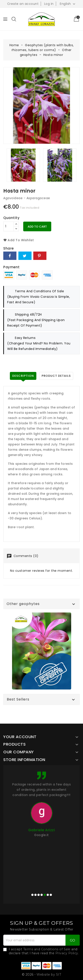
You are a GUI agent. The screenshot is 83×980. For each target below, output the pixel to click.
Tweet (25, 256)
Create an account (23, 4)
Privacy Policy (67, 953)
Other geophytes (23, 604)
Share (10, 256)
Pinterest (40, 256)
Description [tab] (23, 376)
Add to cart (37, 227)
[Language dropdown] (68, 4)
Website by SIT (49, 974)
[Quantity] (9, 226)
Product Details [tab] (56, 376)
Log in (49, 4)
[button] (32, 895)
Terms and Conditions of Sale (47, 949)
